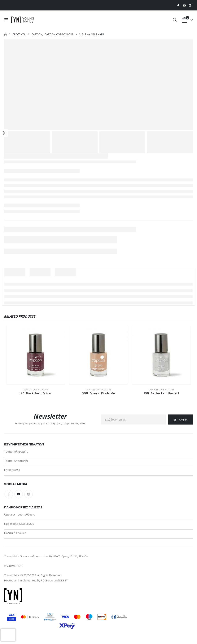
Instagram (29, 496)
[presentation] (8, 635)
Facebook (9, 496)
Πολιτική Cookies (15, 535)
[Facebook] (178, 5)
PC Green (47, 583)
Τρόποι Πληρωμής (16, 452)
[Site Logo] (23, 20)
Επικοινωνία (12, 471)
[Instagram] (190, 5)
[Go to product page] (36, 355)
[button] (7, 20)
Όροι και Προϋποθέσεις (19, 516)
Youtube (19, 496)
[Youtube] (184, 5)
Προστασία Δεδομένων (19, 526)
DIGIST (64, 583)
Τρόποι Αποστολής (16, 461)
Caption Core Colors (36, 390)
